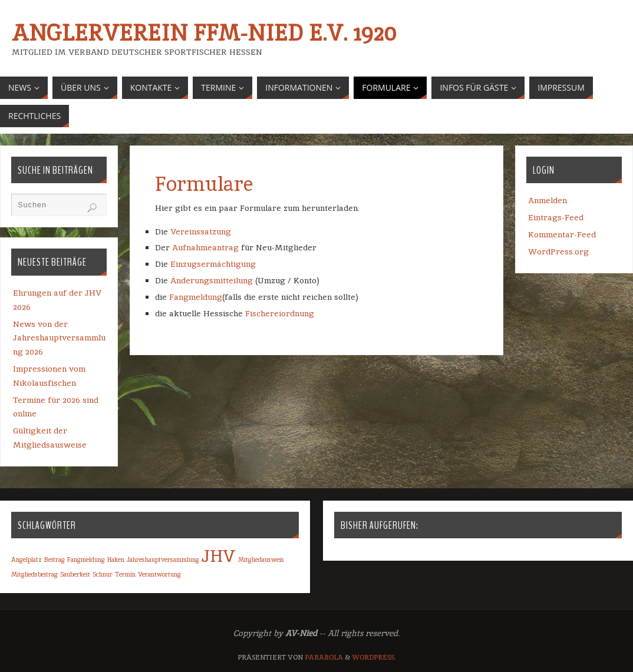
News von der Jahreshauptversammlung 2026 (59, 338)
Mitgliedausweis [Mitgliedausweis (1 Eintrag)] (261, 560)
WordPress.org (558, 251)
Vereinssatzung (201, 231)
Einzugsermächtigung (213, 264)
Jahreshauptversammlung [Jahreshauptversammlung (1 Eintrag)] (163, 560)
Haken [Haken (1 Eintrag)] (116, 560)
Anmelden (548, 200)
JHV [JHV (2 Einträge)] (219, 556)
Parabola (324, 657)
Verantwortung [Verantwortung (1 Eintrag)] (159, 574)
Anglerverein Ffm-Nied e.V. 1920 (204, 33)
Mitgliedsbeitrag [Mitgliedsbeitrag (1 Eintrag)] (34, 574)
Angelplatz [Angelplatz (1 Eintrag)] (27, 560)
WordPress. (374, 657)
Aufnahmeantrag (205, 247)
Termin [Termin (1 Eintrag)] (125, 574)
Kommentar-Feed (562, 234)
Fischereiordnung (280, 313)
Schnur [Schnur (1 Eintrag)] (103, 574)
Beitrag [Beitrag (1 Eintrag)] (55, 560)
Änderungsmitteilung (213, 280)
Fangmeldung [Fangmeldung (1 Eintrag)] (86, 560)
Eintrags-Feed (556, 217)
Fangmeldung (196, 297)
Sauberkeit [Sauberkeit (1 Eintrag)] (75, 574)
